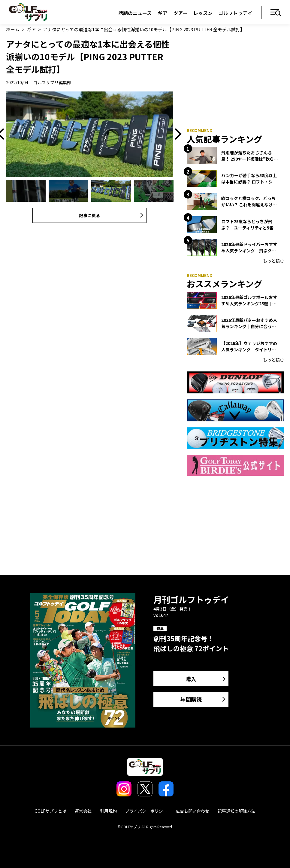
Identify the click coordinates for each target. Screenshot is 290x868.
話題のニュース (135, 13)
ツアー (180, 13)
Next (176, 134)
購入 (191, 679)
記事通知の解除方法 (237, 811)
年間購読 (191, 699)
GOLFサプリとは (50, 811)
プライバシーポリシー (146, 811)
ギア (162, 13)
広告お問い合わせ (192, 811)
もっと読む (273, 261)
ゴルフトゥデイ (235, 13)
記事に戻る (89, 215)
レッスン (203, 13)
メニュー (276, 13)
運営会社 (83, 811)
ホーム (13, 29)
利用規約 (108, 811)
